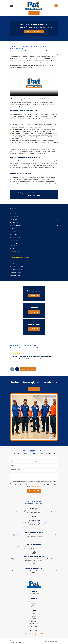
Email (36, 461)
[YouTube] (42, 634)
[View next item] (17, 369)
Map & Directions (34, 606)
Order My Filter (34, 624)
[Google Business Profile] (26, 634)
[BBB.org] (36, 634)
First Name (13, 457)
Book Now (34, 13)
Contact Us (34, 626)
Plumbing (34, 619)
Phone (12, 461)
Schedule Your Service (34, 31)
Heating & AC (34, 621)
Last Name (37, 457)
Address (13, 466)
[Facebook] (29, 634)
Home (34, 614)
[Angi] (39, 634)
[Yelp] (32, 634)
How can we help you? (15, 474)
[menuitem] (34, 214)
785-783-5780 (34, 594)
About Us (34, 616)
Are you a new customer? (16, 470)
